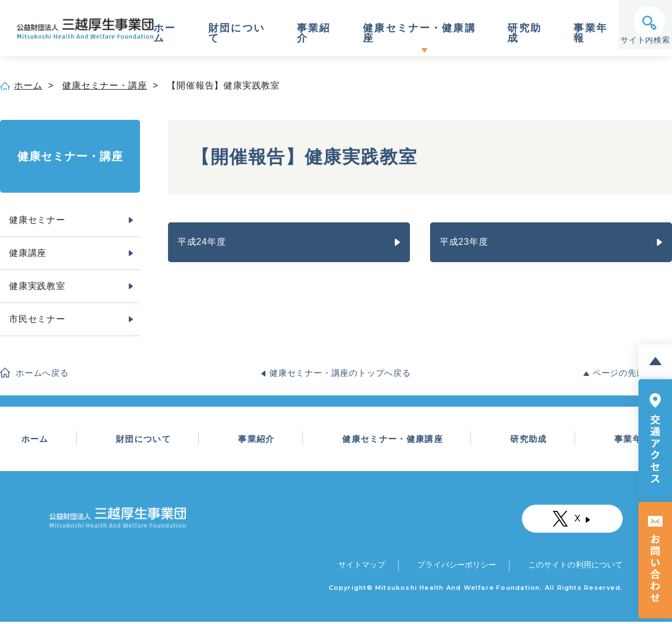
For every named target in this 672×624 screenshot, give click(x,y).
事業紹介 (311, 33)
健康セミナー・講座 (104, 85)
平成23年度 (464, 242)
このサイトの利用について (573, 567)
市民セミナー (37, 319)
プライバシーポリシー (456, 567)
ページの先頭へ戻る (632, 373)
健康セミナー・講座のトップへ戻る (340, 373)
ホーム (165, 33)
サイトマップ (363, 567)
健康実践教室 (37, 286)
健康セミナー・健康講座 (416, 33)
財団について (236, 33)
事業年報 (584, 33)
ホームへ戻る (42, 373)
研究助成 (519, 33)
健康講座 (28, 253)
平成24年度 (202, 242)
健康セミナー (37, 220)
